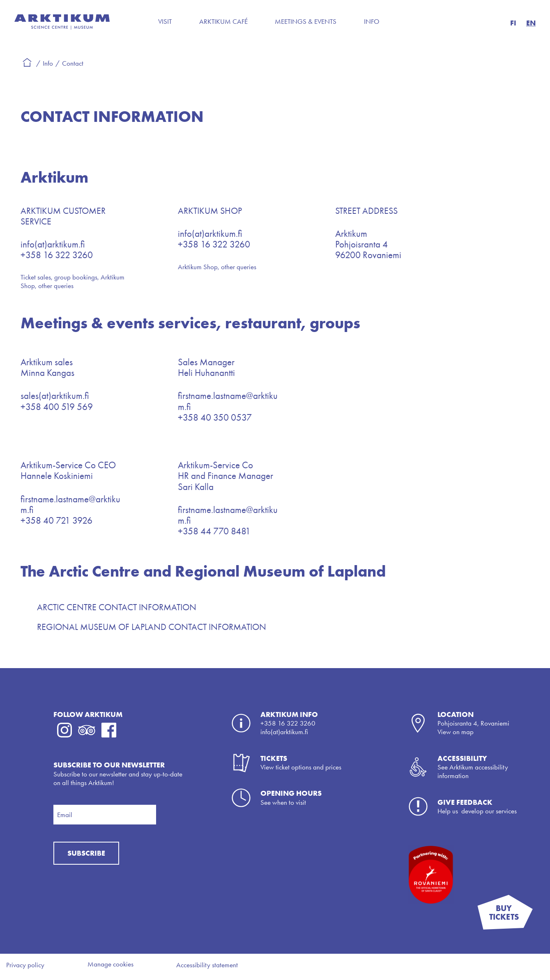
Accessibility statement (207, 965)
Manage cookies (110, 964)
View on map (456, 732)
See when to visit (283, 802)
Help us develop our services (477, 811)
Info (372, 22)
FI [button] (513, 23)
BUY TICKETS (511, 916)
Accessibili (458, 758)
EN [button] (531, 23)
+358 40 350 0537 (215, 418)
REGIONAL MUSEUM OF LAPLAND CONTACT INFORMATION (152, 627)
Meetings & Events (306, 22)
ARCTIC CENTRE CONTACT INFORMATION (117, 607)
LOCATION (456, 714)
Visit (165, 22)
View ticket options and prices (301, 767)
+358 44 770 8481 (214, 531)
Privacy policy (25, 965)
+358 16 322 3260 (57, 255)
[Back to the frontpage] (62, 27)
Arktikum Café (223, 22)
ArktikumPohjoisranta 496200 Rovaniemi (368, 244)
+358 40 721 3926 (56, 521)
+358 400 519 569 (57, 407)
